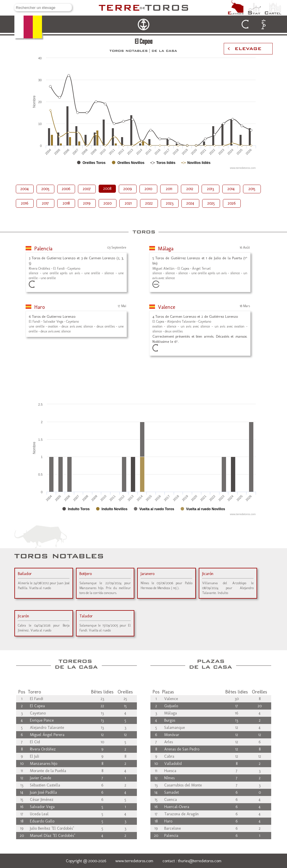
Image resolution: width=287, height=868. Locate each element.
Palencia (43, 249)
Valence (167, 307)
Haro (40, 307)
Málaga (166, 249)
